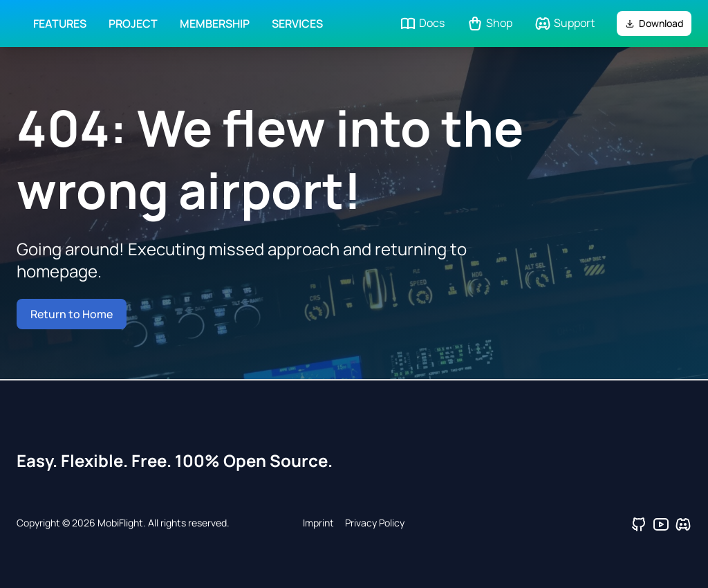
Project (133, 24)
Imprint (318, 523)
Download (654, 23)
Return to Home (72, 314)
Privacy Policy (375, 523)
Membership (215, 24)
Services (297, 24)
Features (60, 24)
